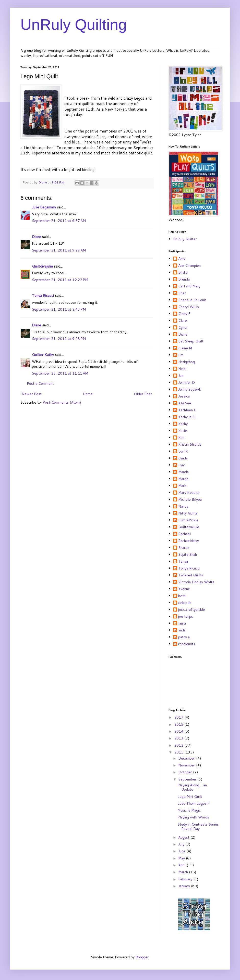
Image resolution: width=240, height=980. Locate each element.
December (187, 758)
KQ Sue (185, 403)
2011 (179, 752)
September (188, 779)
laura (182, 624)
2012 (179, 745)
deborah (185, 603)
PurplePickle (188, 520)
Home (88, 394)
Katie (183, 431)
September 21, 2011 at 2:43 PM (59, 309)
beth (182, 596)
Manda (183, 472)
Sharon (184, 548)
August (184, 837)
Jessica (184, 396)
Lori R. (183, 452)
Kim (181, 438)
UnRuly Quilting (74, 25)
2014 (179, 731)
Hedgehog (187, 362)
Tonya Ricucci (43, 296)
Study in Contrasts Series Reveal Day (198, 826)
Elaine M (185, 348)
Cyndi (183, 328)
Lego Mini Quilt (190, 797)
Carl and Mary (189, 286)
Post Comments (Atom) (62, 402)
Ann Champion (189, 266)
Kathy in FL (187, 417)
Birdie (183, 273)
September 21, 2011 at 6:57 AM (59, 221)
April (182, 865)
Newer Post (32, 394)
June (182, 851)
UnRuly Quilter (185, 239)
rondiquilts (187, 644)
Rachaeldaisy (189, 541)
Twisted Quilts (191, 575)
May (182, 858)
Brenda (184, 280)
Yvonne (184, 589)
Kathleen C (187, 410)
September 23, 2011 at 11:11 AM (60, 373)
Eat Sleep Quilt (191, 341)
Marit (182, 486)
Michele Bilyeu (190, 500)
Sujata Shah (188, 555)
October (186, 772)
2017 (179, 717)
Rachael (184, 534)
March (184, 872)
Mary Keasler (189, 493)
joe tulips (186, 617)
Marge (183, 479)
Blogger (142, 957)
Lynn (182, 465)
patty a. (184, 637)
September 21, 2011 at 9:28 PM (59, 339)
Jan (181, 376)
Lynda (183, 458)
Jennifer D (187, 383)
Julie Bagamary (44, 207)
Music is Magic (189, 810)
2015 (179, 724)
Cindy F (184, 314)
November (187, 765)
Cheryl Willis (189, 307)
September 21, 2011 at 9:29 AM (59, 250)
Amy (182, 259)
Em (181, 355)
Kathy (183, 424)
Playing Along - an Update (192, 787)
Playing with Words (193, 817)
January (185, 886)
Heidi (182, 369)
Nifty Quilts (188, 513)
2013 (179, 738)
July (182, 844)
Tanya (183, 562)
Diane (37, 237)
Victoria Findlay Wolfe (196, 582)
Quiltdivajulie (42, 266)
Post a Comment (40, 383)
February (186, 879)
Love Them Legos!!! (194, 803)
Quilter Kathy (43, 355)
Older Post (143, 394)
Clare (183, 321)
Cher (182, 293)
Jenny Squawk (190, 390)
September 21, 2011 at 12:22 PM (60, 280)
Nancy (183, 507)
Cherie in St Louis (192, 300)
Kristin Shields (190, 445)
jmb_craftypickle (192, 610)
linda (182, 630)
